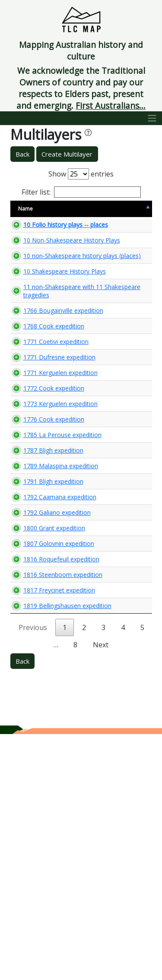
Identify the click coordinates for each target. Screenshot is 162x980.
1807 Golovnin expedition (43, 744)
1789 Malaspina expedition (45, 626)
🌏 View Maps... (113, 229)
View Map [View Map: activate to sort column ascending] (99, 209)
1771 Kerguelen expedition (45, 483)
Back (22, 154)
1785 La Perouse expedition (47, 578)
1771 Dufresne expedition (44, 460)
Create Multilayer (67, 154)
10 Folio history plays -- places (45, 229)
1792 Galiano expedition (42, 697)
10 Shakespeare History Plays (46, 325)
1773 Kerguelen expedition (45, 531)
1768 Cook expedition (38, 412)
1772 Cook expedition (38, 507)
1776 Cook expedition (38, 555)
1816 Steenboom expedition (48, 792)
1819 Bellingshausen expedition (44, 843)
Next (101, 891)
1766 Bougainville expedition (48, 388)
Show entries (81, 174)
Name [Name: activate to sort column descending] (25, 209)
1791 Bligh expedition (38, 649)
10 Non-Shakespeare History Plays (41, 257)
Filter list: (81, 192)
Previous (33, 873)
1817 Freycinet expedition (44, 816)
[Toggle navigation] (152, 118)
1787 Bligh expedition (38, 602)
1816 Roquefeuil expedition (46, 768)
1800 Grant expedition (39, 721)
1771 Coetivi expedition (41, 436)
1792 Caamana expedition (44, 673)
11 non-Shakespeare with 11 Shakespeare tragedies (48, 356)
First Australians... (111, 106)
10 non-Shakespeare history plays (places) (41, 293)
